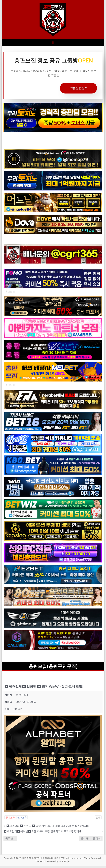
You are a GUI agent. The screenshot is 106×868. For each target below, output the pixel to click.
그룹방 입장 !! (78, 88)
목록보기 (10, 838)
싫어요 (22, 817)
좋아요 (10, 817)
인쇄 (98, 817)
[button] (53, 43)
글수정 (85, 838)
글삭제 (97, 838)
